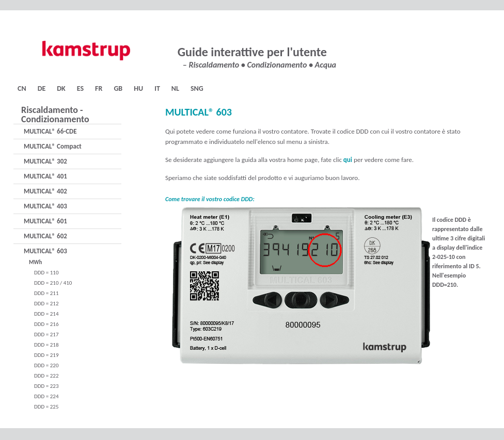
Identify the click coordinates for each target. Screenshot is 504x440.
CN (22, 88)
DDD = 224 (46, 396)
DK (61, 88)
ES (80, 88)
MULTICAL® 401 (45, 176)
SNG (197, 88)
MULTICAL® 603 (45, 251)
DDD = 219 (46, 355)
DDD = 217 (46, 335)
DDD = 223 (46, 386)
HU (138, 88)
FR (99, 88)
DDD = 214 (46, 314)
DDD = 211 (46, 293)
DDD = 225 (46, 407)
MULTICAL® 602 (45, 236)
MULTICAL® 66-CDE (50, 131)
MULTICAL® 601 (45, 221)
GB (118, 88)
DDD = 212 (46, 304)
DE (42, 88)
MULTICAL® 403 (45, 206)
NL (175, 88)
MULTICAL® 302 (45, 161)
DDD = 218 (46, 345)
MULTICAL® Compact (53, 146)
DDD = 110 (46, 273)
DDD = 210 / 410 (53, 283)
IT (157, 88)
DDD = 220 (46, 365)
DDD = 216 (46, 324)
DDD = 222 (46, 376)
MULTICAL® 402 (45, 191)
